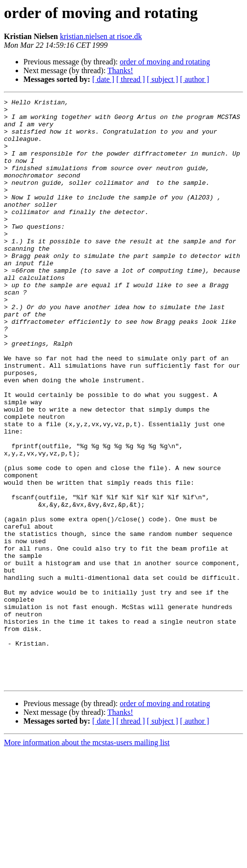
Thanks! (120, 70)
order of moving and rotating (165, 62)
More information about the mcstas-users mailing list (87, 859)
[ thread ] (131, 79)
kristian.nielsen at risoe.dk (101, 36)
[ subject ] (163, 79)
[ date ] (103, 79)
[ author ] (195, 79)
